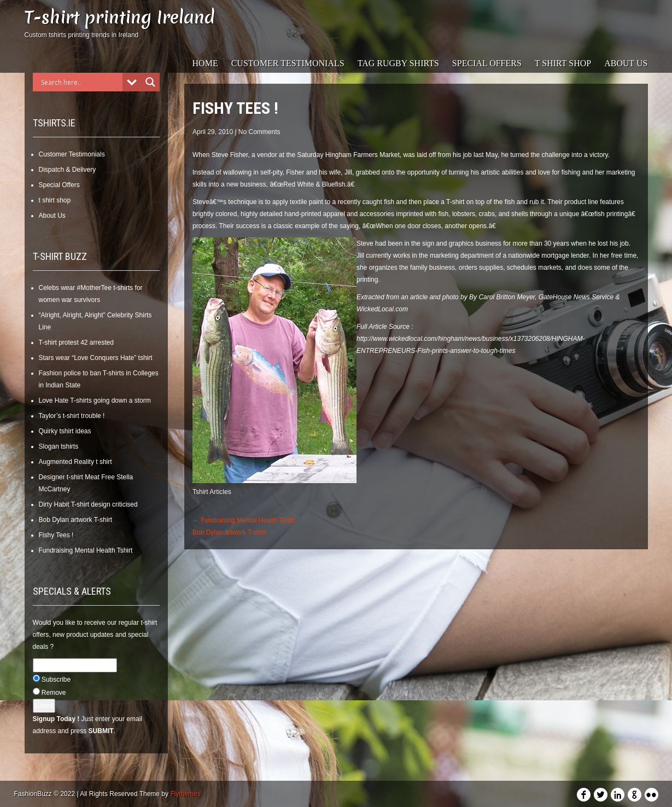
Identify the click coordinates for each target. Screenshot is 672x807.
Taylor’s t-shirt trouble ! (72, 416)
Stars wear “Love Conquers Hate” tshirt (96, 358)
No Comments (259, 132)
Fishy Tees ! (56, 535)
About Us (626, 63)
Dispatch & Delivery (68, 170)
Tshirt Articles (212, 492)
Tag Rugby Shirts (398, 63)
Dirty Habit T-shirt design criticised (88, 504)
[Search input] (81, 82)
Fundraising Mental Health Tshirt (86, 550)
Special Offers (487, 63)
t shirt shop (563, 63)
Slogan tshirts (59, 446)
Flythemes (185, 794)
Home (205, 63)
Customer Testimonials (288, 63)
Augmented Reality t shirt (75, 462)
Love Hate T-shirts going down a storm (95, 400)
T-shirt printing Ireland (120, 17)
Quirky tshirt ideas (65, 431)
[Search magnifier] (150, 82)
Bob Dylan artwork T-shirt (76, 520)
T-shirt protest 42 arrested (76, 342)
